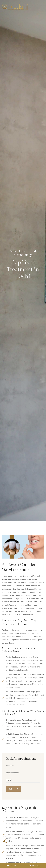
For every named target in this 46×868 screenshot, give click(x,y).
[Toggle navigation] (41, 7)
